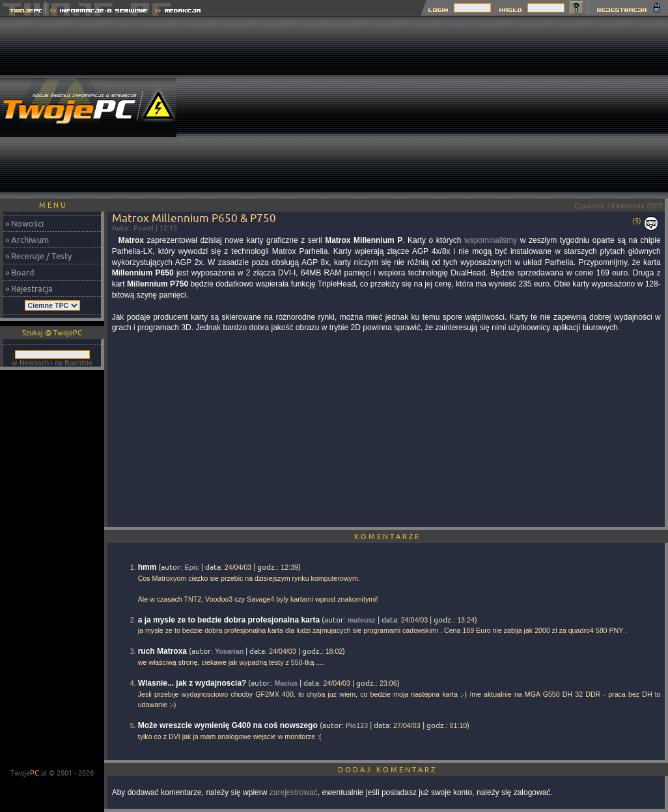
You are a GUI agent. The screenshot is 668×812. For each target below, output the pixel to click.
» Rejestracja (29, 288)
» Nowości (24, 223)
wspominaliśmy (491, 240)
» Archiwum (27, 240)
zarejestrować (294, 792)
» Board (20, 272)
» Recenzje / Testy (38, 256)
